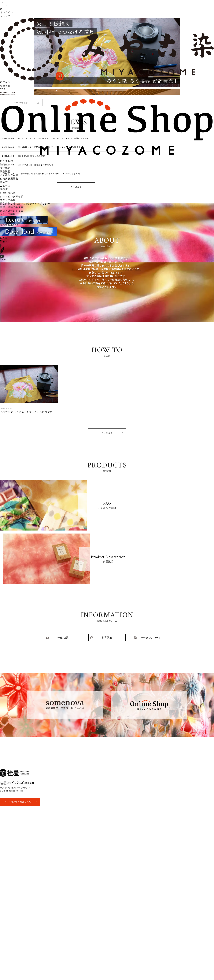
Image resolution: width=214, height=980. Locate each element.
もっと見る (107, 433)
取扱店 (4, 189)
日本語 (4, 238)
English (5, 241)
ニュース (5, 186)
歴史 (3, 164)
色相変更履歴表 (9, 179)
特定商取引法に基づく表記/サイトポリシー (25, 204)
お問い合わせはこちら (20, 802)
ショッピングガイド (12, 196)
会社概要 (5, 168)
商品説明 (5, 171)
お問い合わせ (8, 193)
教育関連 (107, 638)
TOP (3, 89)
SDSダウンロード (151, 638)
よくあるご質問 (9, 175)
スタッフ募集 (8, 200)
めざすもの (6, 161)
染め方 (4, 182)
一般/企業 (63, 638)
